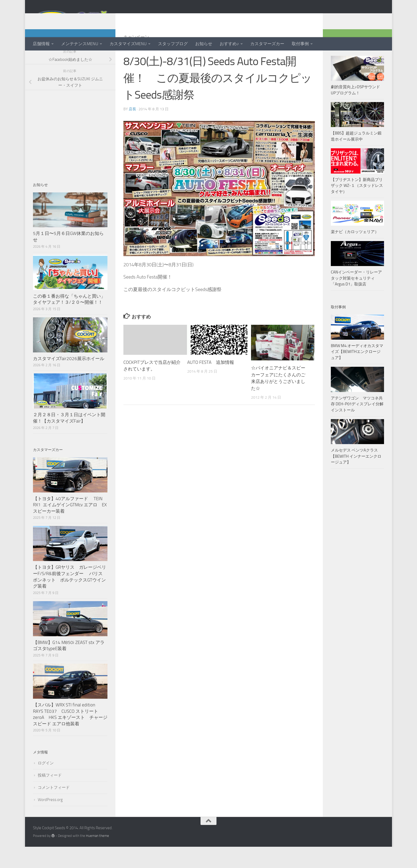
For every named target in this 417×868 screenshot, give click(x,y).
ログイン (46, 784)
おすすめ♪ (229, 44)
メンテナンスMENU (80, 44)
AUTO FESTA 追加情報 (211, 384)
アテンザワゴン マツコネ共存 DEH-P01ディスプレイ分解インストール (357, 425)
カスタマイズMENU (128, 44)
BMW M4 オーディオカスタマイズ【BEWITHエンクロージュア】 (357, 373)
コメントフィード (54, 809)
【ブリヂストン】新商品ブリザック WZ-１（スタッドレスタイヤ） (357, 207)
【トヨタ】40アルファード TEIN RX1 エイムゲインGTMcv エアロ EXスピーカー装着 (70, 526)
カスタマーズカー (267, 44)
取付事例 (300, 44)
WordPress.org (50, 821)
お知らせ (204, 44)
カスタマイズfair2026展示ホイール (69, 380)
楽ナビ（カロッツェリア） (355, 253)
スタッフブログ (173, 44)
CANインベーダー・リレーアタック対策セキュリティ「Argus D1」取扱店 (356, 299)
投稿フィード (50, 797)
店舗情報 (41, 44)
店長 (132, 130)
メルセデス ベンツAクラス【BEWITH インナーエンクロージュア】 (356, 477)
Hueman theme (97, 857)
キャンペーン (136, 58)
